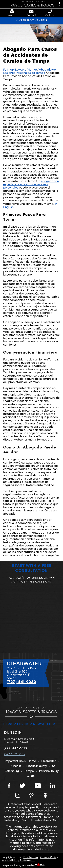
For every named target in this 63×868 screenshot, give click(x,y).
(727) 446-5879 (16, 748)
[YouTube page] (38, 786)
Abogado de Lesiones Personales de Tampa (29, 71)
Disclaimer (31, 857)
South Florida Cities (36, 820)
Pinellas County (37, 766)
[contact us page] (31, 12)
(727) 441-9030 (22, 682)
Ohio (55, 820)
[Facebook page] (9, 786)
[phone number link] (50, 11)
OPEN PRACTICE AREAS (32, 20)
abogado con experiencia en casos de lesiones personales (31, 184)
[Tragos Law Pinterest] (31, 796)
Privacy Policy (49, 857)
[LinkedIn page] (53, 786)
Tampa (29, 771)
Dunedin (15, 766)
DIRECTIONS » (15, 754)
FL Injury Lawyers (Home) (20, 70)
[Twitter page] (22, 786)
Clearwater (48, 761)
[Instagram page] (18, 796)
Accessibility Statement (18, 860)
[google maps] (13, 11)
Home (32, 761)
